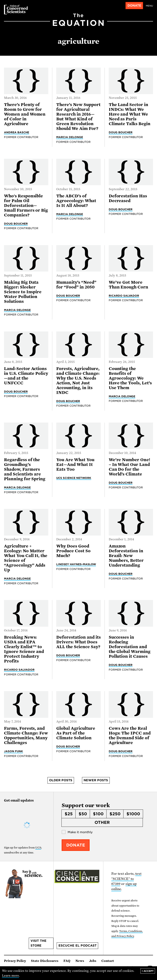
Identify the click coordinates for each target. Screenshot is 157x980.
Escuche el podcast (78, 946)
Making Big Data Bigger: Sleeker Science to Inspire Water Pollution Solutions (23, 292)
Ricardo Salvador (124, 296)
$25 (69, 814)
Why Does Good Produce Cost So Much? (73, 551)
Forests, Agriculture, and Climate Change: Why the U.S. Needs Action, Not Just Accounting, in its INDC (78, 381)
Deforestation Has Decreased (128, 198)
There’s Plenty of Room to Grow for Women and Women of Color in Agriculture (25, 114)
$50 (83, 814)
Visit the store (39, 943)
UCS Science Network (74, 478)
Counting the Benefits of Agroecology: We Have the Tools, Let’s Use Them (130, 378)
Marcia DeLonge (70, 137)
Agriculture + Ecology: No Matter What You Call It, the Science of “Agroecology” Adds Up (26, 558)
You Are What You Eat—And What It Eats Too (75, 465)
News (80, 961)
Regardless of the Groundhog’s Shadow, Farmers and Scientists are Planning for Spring (25, 469)
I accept (148, 971)
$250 (115, 814)
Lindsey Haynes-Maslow (76, 564)
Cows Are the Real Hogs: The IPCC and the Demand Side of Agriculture (130, 735)
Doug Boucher (121, 132)
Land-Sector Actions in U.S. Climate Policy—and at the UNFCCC (26, 376)
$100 (98, 814)
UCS (38, 848)
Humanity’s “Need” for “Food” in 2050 (76, 285)
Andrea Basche (17, 132)
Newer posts (96, 780)
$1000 (133, 814)
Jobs (93, 961)
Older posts (61, 780)
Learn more (10, 976)
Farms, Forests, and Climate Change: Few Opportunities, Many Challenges (26, 735)
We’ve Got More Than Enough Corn (128, 285)
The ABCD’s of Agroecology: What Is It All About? (76, 201)
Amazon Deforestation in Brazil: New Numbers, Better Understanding (126, 556)
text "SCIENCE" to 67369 (126, 879)
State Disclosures (45, 961)
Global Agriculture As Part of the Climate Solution (76, 733)
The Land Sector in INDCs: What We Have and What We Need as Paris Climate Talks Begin (130, 114)
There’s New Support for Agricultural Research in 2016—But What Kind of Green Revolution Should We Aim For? (78, 117)
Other (102, 822)
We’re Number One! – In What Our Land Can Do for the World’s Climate (129, 467)
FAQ (67, 961)
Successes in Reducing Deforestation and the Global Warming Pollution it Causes (130, 647)
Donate (134, 6)
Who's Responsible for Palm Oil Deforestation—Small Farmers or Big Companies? (26, 206)
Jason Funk (13, 751)
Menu (149, 6)
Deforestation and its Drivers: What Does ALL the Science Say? (78, 642)
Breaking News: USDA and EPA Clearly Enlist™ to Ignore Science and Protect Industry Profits (24, 649)
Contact (108, 961)
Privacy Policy (15, 961)
